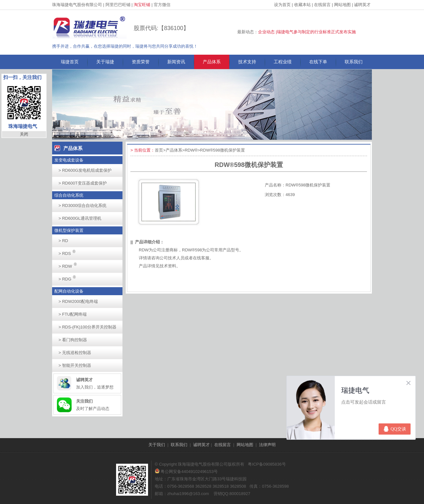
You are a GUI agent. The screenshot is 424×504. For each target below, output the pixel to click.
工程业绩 (283, 62)
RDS (69, 252)
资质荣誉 (141, 62)
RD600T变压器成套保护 (83, 183)
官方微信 (162, 5)
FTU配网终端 (73, 314)
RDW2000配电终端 (78, 301)
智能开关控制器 (75, 365)
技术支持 (247, 62)
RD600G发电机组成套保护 (85, 170)
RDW (69, 264)
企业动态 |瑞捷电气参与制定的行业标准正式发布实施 (307, 32)
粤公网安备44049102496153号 (186, 472)
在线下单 (318, 62)
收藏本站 (302, 5)
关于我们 (157, 445)
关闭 (24, 134)
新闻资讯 (176, 62)
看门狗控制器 (73, 340)
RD (63, 241)
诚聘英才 (362, 5)
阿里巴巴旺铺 (118, 5)
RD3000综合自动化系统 (82, 205)
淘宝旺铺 (142, 5)
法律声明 (267, 445)
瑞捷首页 (70, 62)
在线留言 (322, 5)
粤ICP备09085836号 (267, 464)
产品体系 (212, 62)
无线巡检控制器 (75, 353)
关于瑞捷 (105, 62)
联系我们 (354, 62)
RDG (69, 277)
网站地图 (342, 5)
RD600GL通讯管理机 (80, 218)
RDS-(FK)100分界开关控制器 (87, 327)
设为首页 (282, 5)
